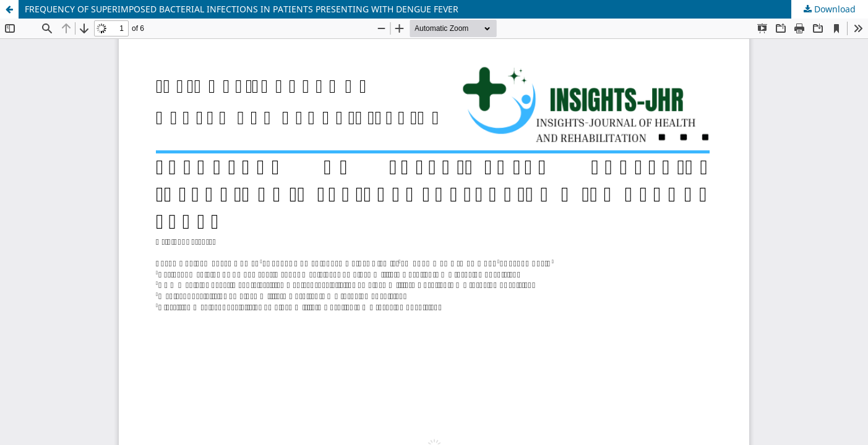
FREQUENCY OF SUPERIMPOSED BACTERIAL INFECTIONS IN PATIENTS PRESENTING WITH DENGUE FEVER (242, 9)
